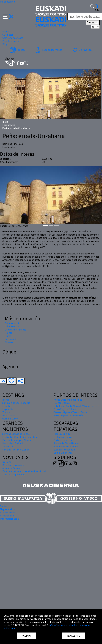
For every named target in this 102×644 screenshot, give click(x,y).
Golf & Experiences (63, 453)
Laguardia (8, 409)
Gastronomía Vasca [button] (13, 38)
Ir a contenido (7, 2)
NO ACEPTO (74, 636)
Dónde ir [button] (7, 31)
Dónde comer (12, 326)
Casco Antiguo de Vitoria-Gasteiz (71, 412)
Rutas (8, 336)
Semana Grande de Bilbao (16, 434)
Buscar (93, 23)
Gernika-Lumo (10, 419)
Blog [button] (5, 44)
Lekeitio (7, 406)
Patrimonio (11, 339)
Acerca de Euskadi (12, 468)
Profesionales (8, 512)
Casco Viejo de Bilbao (65, 409)
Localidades (9, 125)
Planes (9, 333)
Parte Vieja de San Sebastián (68, 415)
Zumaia (6, 412)
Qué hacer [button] (8, 35)
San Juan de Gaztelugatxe (16, 403)
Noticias (7, 462)
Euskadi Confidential (65, 450)
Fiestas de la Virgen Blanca (17, 440)
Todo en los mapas (49, 50)
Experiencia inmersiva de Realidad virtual (24, 471)
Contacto (5, 506)
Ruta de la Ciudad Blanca (66, 443)
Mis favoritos (82, 50)
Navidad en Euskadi (12, 443)
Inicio (5, 122)
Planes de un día (62, 434)
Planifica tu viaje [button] (11, 41)
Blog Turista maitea (13, 465)
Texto (96, 10)
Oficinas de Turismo (15, 330)
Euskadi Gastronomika (66, 446)
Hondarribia (9, 415)
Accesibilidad (7, 516)
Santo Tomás (10, 446)
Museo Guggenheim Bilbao (68, 400)
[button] (8, 16)
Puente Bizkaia (62, 403)
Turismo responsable (14, 474)
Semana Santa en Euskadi (16, 450)
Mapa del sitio (7, 509)
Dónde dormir (12, 323)
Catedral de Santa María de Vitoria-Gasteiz (76, 406)
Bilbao (6, 400)
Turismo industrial (63, 440)
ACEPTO (26, 636)
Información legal (10, 519)
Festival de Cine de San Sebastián (20, 437)
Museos (9, 342)
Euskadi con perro (63, 437)
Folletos (17, 50)
